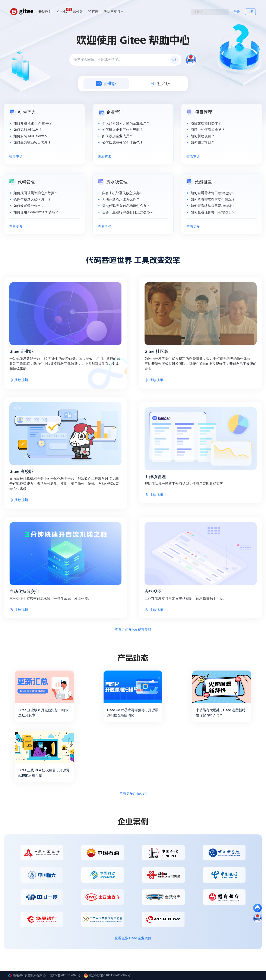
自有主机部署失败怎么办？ (123, 193)
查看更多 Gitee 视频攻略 (133, 629)
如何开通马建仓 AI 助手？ (33, 123)
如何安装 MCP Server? (30, 136)
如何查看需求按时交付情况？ (213, 199)
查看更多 (16, 157)
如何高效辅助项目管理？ (32, 142)
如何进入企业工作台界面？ (123, 130)
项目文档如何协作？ (206, 123)
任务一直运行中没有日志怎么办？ (128, 212)
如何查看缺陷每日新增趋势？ (213, 206)
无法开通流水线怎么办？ (121, 199)
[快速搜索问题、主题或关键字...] (125, 60)
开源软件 (45, 12)
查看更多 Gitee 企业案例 (133, 938)
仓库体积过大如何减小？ (32, 199)
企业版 (62, 11)
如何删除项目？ (203, 142)
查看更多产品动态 (133, 793)
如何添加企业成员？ (117, 136)
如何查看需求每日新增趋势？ (213, 193)
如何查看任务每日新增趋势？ (213, 212)
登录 (237, 12)
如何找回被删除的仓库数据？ (36, 193)
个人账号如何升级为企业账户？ (126, 123)
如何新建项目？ (203, 136)
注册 (250, 12)
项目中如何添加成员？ (208, 130)
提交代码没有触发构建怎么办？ (126, 206)
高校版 (78, 12)
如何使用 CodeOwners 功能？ (36, 212)
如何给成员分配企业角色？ (123, 142)
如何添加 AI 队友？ (28, 130)
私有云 (93, 12)
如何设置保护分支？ (29, 206)
